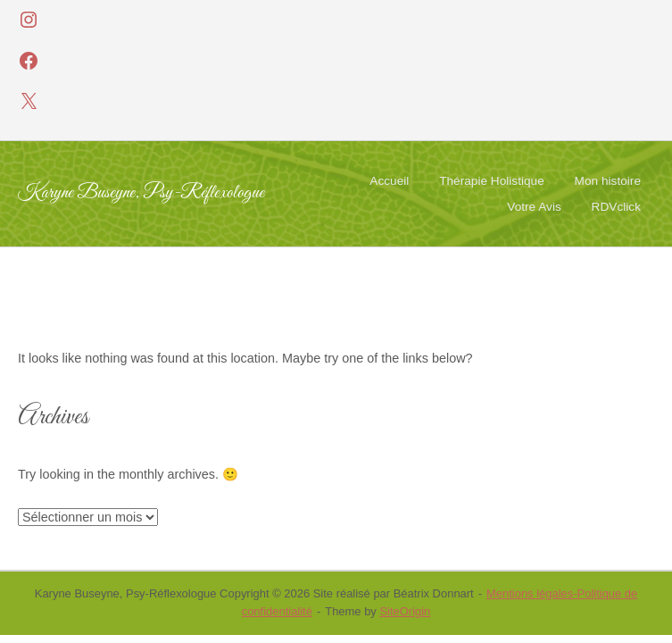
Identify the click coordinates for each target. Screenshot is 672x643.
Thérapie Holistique (492, 181)
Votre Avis (534, 207)
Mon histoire (608, 181)
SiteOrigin (405, 611)
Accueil (389, 181)
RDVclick (616, 207)
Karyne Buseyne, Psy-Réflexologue (141, 193)
